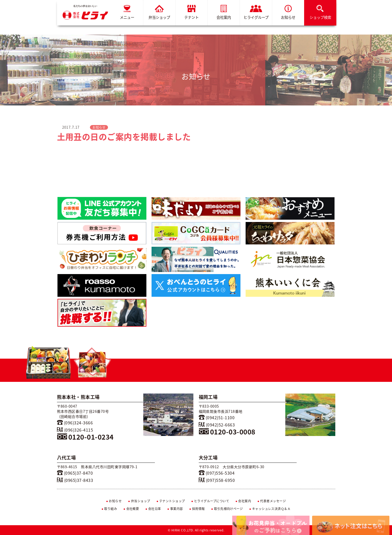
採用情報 (197, 509)
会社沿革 (153, 509)
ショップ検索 (320, 13)
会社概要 (131, 509)
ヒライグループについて (210, 501)
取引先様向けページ (227, 509)
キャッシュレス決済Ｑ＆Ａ (270, 509)
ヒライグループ (256, 13)
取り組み (109, 509)
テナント (191, 13)
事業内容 (175, 509)
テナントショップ (171, 501)
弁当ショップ (159, 13)
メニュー (127, 13)
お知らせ (288, 13)
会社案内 (224, 13)
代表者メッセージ (272, 501)
